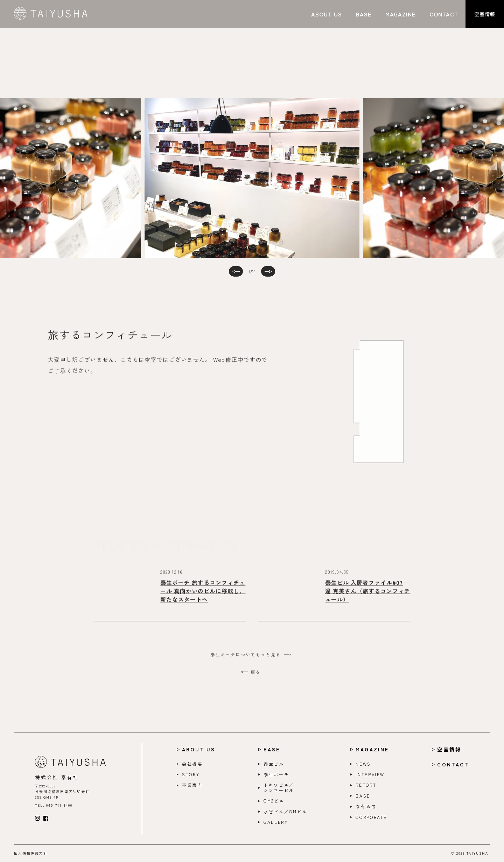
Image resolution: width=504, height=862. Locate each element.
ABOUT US (199, 749)
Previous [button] (70, 185)
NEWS (363, 764)
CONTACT (453, 764)
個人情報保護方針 (31, 853)
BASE (272, 749)
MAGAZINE (372, 749)
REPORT (366, 785)
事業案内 (192, 785)
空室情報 (449, 749)
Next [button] (409, 185)
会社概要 (192, 764)
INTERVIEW (370, 774)
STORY (191, 774)
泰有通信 (366, 806)
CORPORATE (371, 817)
